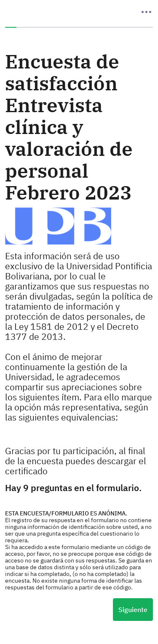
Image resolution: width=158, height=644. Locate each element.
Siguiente (133, 610)
